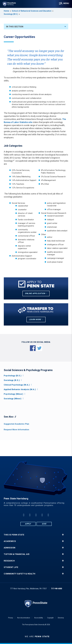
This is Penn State (14, 535)
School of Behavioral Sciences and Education (32, 11)
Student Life (11, 567)
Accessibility (39, 618)
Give (44, 524)
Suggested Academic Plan (16, 424)
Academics (10, 541)
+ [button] (63, 535)
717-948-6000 (57, 589)
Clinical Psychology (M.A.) (17, 385)
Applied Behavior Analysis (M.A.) (20, 389)
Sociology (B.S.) (11, 14)
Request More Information (16, 430)
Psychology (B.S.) (13, 376)
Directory (61, 618)
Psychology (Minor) (13, 394)
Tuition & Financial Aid (17, 554)
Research (9, 561)
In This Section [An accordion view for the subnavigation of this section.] (36, 27)
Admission (10, 548)
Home (6, 11)
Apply (28, 524)
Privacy (11, 618)
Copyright (50, 618)
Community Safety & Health (20, 574)
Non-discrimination (24, 618)
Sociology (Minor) (13, 399)
